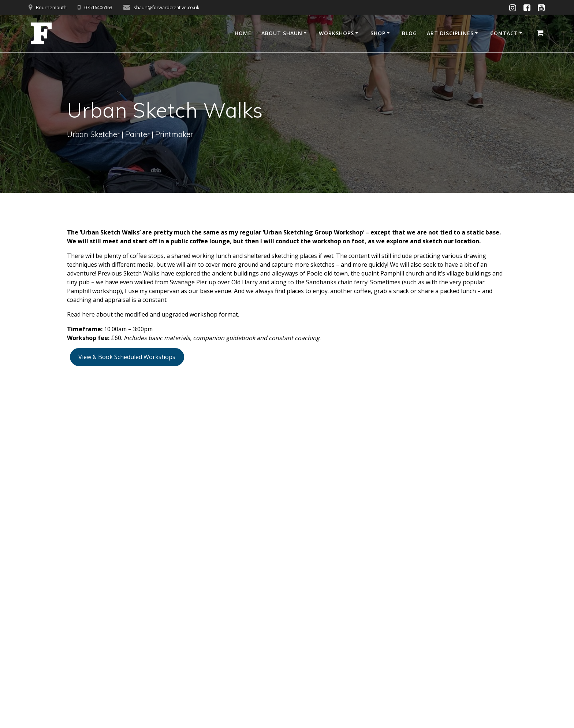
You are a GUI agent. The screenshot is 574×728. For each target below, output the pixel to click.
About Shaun (282, 33)
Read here (81, 314)
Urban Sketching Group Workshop (314, 232)
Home (243, 33)
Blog (409, 33)
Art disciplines (450, 33)
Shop (378, 33)
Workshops (336, 33)
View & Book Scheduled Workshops (127, 357)
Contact (504, 33)
